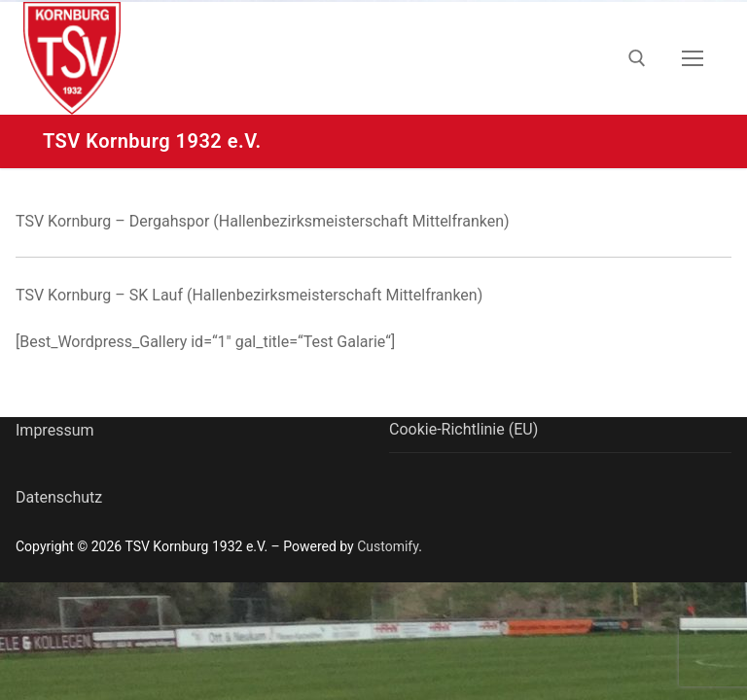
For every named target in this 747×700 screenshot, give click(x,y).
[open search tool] (637, 58)
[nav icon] (693, 58)
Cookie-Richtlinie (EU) (463, 429)
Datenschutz (59, 497)
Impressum (55, 430)
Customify (388, 546)
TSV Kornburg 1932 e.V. (152, 141)
